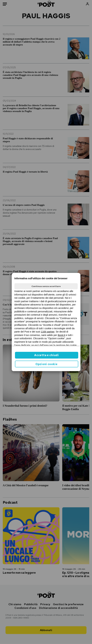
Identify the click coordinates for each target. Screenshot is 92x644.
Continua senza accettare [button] (46, 286)
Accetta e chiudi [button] (46, 355)
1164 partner (48, 332)
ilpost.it (62, 335)
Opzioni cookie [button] (47, 364)
